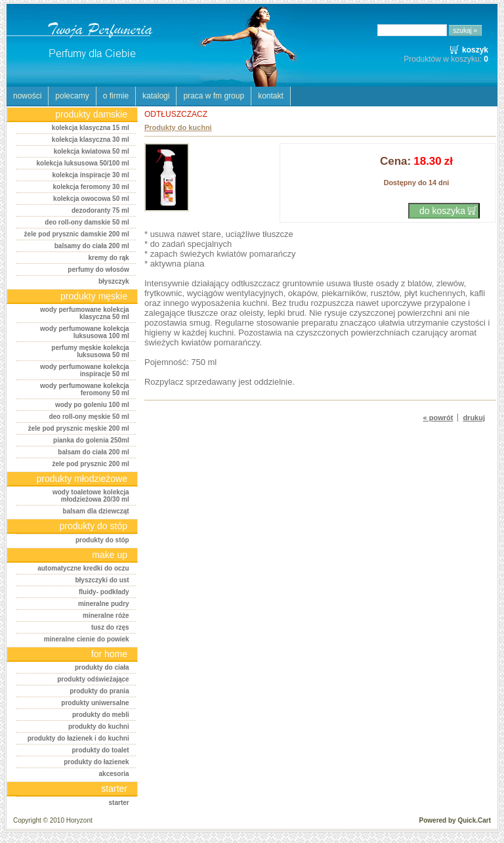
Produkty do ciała (102, 667)
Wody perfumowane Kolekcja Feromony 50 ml (85, 389)
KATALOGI (156, 96)
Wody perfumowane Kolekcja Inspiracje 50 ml (85, 370)
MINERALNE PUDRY (104, 604)
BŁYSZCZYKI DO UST (102, 580)
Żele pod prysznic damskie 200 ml (77, 234)
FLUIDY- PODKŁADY (104, 592)
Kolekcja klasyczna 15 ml (91, 128)
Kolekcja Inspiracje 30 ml (90, 175)
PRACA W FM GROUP (214, 96)
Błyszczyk (114, 281)
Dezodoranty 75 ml (100, 210)
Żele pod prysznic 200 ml (90, 464)
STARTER (119, 803)
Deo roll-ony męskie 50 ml (89, 417)
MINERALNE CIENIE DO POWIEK (87, 639)
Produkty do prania (99, 691)
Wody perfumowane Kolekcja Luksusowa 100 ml (85, 332)
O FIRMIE (116, 96)
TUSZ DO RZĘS (110, 627)
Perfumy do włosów (98, 270)
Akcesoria (114, 774)
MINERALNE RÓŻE (106, 616)
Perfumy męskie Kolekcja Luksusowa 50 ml (90, 351)
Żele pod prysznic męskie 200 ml (79, 428)
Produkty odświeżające (93, 679)
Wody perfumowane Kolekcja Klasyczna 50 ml (85, 313)
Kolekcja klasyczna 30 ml (91, 140)
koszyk (475, 50)
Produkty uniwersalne (95, 703)
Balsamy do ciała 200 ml (92, 246)
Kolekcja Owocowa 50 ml (91, 199)
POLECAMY (72, 96)
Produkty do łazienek (96, 762)
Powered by (455, 820)
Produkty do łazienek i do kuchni (78, 738)
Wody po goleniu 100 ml (92, 405)
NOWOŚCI (27, 96)
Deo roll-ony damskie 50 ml (87, 222)
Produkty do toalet (100, 750)
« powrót (438, 418)
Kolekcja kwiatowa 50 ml (92, 151)
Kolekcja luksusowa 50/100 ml (82, 163)
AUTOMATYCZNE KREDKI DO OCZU (83, 568)
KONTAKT (271, 96)
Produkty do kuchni (99, 726)
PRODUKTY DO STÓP (102, 540)
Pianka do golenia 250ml (91, 440)
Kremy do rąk (108, 258)
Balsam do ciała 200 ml (93, 452)
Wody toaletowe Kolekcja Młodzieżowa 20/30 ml (91, 496)
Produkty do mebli (101, 715)
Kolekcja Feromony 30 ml (91, 187)
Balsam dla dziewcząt (96, 511)
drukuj (474, 418)
